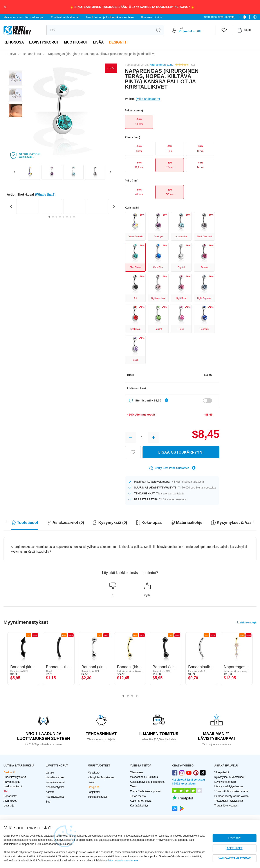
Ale (5, 791)
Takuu (134, 786)
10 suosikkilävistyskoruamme (231, 791)
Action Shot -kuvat (141, 801)
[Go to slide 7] (70, 217)
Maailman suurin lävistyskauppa (23, 17)
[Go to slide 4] (60, 217)
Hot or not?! (10, 796)
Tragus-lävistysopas (226, 806)
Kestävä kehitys (139, 806)
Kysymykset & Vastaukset (229, 777)
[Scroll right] (6, 522)
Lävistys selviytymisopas (229, 786)
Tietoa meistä (138, 796)
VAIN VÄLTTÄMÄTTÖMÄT (235, 858)
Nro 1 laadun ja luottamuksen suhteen (110, 17)
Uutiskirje (9, 806)
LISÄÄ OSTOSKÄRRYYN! (181, 452)
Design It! (118, 42)
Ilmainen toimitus (152, 17)
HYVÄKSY (235, 838)
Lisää (98, 42)
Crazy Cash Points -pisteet (146, 791)
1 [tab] (123, 696)
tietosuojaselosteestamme (123, 861)
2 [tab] (128, 696)
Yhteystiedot (222, 772)
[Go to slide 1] (49, 217)
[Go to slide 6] (67, 217)
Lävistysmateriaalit (225, 782)
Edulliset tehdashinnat (65, 17)
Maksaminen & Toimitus (144, 777)
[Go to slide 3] (56, 217)
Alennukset (10, 801)
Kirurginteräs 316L (161, 65)
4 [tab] (137, 696)
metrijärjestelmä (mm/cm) (219, 17)
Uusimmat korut (13, 786)
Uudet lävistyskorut (15, 777)
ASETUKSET (235, 848)
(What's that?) (45, 194)
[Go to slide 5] (63, 217)
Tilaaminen (136, 772)
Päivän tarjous (12, 782)
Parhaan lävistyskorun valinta (231, 796)
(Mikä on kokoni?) (148, 99)
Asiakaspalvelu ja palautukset (147, 782)
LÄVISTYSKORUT (44, 42)
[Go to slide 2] (53, 217)
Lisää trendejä (247, 622)
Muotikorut (76, 42)
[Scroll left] (254, 522)
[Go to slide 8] (74, 217)
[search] (100, 30)
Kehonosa (14, 42)
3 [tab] (132, 696)
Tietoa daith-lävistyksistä (229, 801)
